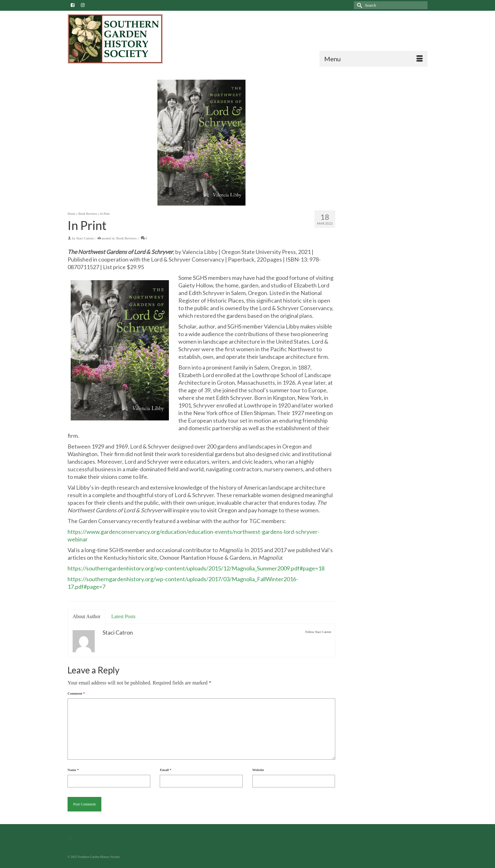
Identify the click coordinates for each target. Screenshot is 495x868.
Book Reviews (126, 238)
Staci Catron (85, 238)
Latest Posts (123, 616)
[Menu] (373, 59)
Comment (76, 693)
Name (73, 770)
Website (258, 770)
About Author (86, 616)
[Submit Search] (359, 5)
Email (165, 770)
